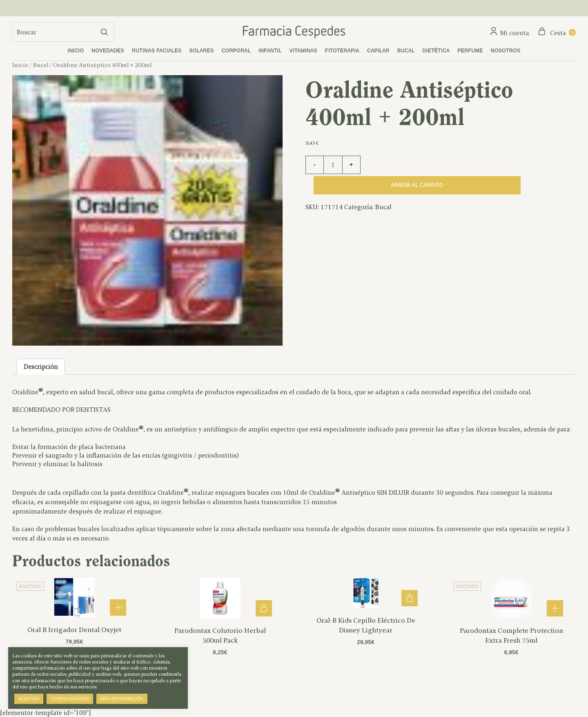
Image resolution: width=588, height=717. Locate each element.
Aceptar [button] (29, 699)
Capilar (378, 51)
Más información (122, 699)
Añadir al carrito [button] (264, 608)
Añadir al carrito (417, 185)
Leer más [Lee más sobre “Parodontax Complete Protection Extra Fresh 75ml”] (555, 608)
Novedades (108, 51)
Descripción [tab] (41, 367)
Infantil (270, 51)
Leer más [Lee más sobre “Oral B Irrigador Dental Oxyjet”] (118, 608)
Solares (202, 51)
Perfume (470, 51)
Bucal (406, 51)
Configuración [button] (70, 699)
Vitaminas (303, 51)
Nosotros (506, 51)
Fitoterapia (342, 51)
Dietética (436, 51)
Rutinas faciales (157, 51)
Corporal (236, 51)
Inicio (76, 51)
